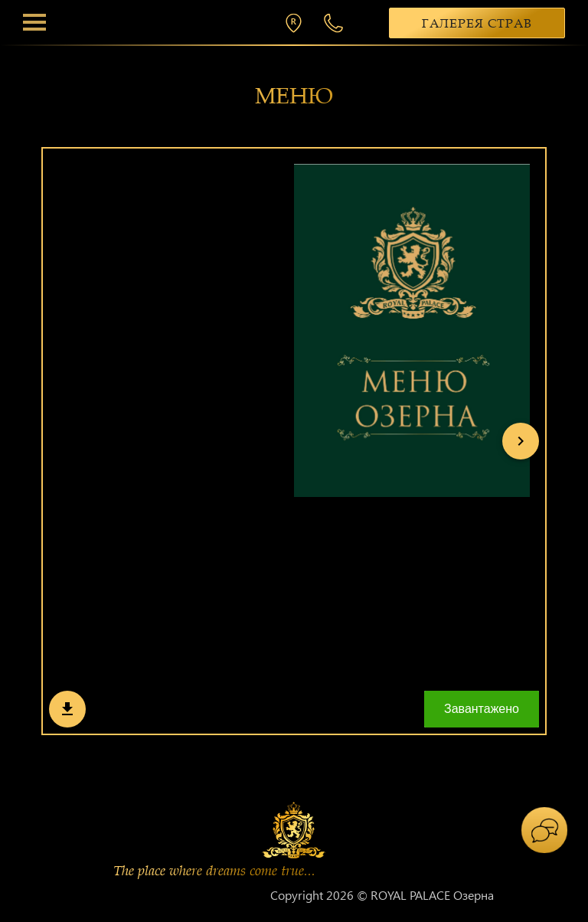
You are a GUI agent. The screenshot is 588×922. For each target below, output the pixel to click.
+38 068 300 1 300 (335, 23)
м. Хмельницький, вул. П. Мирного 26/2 (297, 23)
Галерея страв (477, 24)
